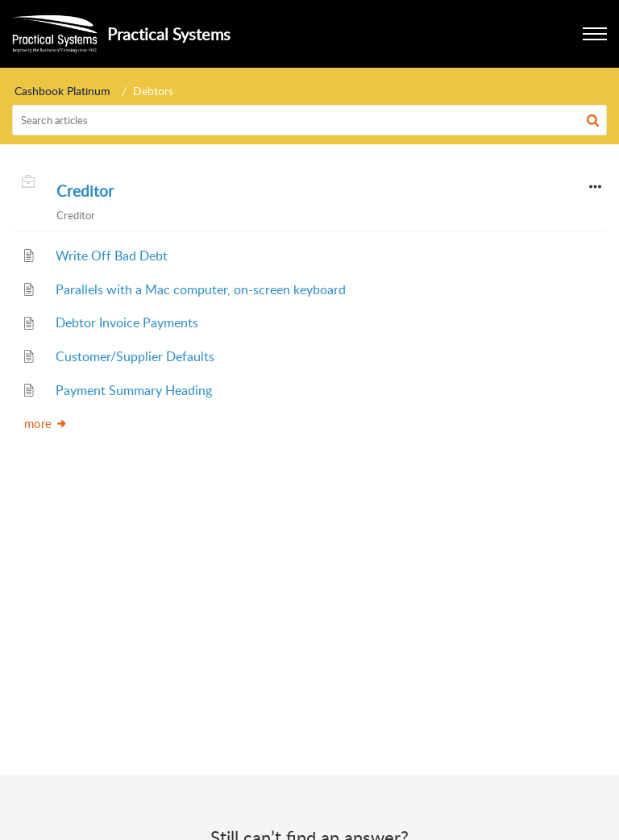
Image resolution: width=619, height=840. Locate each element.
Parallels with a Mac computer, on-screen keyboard (201, 289)
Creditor (85, 191)
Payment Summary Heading (134, 390)
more (46, 423)
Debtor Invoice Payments (127, 322)
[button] (593, 120)
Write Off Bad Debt (112, 256)
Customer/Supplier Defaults (135, 356)
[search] (309, 120)
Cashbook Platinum (62, 91)
